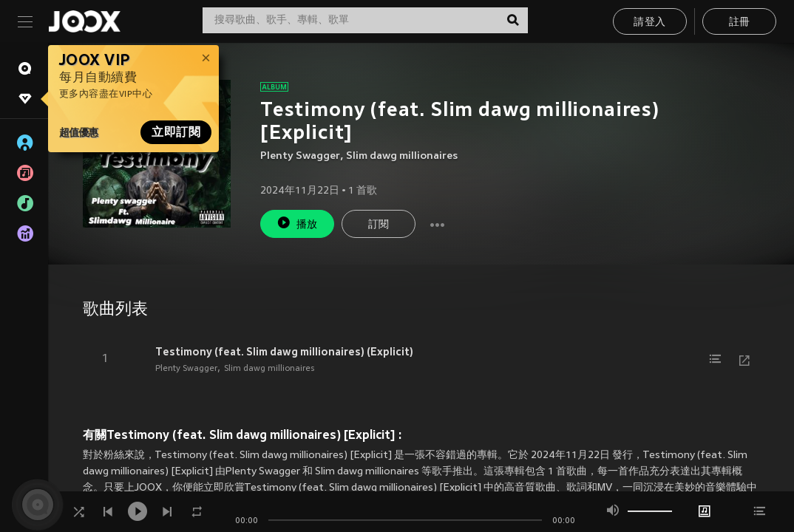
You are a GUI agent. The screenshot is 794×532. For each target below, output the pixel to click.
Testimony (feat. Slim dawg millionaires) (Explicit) (284, 352)
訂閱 (379, 225)
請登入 (649, 23)
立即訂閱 (176, 132)
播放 (297, 223)
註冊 (740, 23)
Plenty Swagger (300, 156)
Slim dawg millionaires (402, 156)
